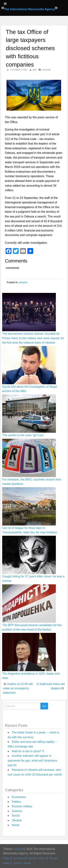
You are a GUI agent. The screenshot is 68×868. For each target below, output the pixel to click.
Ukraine (47, 70)
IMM (34, 70)
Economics (19, 797)
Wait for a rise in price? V (28, 751)
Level (17, 849)
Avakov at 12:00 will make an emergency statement (18, 688)
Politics (16, 802)
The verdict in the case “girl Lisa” (23, 435)
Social (16, 816)
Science (17, 811)
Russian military (22, 806)
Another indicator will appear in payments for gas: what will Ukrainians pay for (32, 760)
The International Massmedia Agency (29, 9)
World (16, 825)
